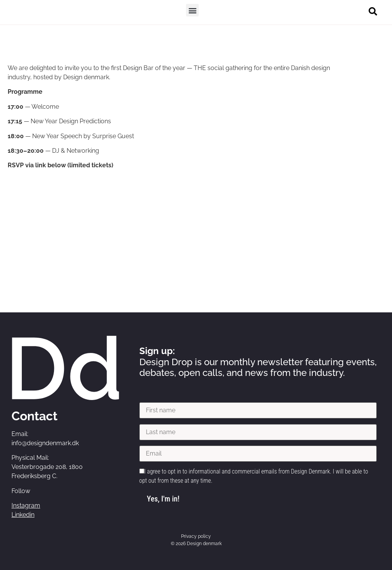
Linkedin (23, 515)
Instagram (26, 505)
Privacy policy (196, 536)
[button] (192, 10)
